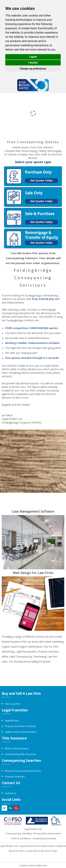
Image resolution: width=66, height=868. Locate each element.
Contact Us (10, 793)
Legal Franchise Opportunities (21, 732)
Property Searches (15, 776)
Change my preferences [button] (33, 69)
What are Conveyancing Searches (23, 771)
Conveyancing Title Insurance (20, 754)
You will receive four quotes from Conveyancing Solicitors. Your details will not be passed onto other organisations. (33, 258)
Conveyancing (13, 833)
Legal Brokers (12, 720)
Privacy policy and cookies (47, 833)
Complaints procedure (44, 838)
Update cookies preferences (33, 865)
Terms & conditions (21, 838)
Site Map (27, 833)
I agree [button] (33, 57)
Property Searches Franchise (20, 726)
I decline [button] (33, 63)
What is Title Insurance (17, 748)
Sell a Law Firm (12, 704)
